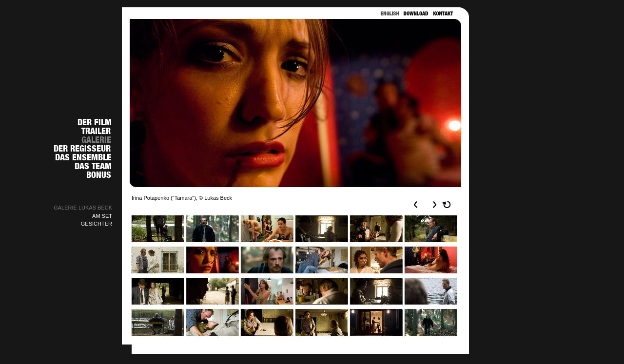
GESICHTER (97, 224)
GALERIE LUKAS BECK (83, 208)
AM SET (102, 216)
